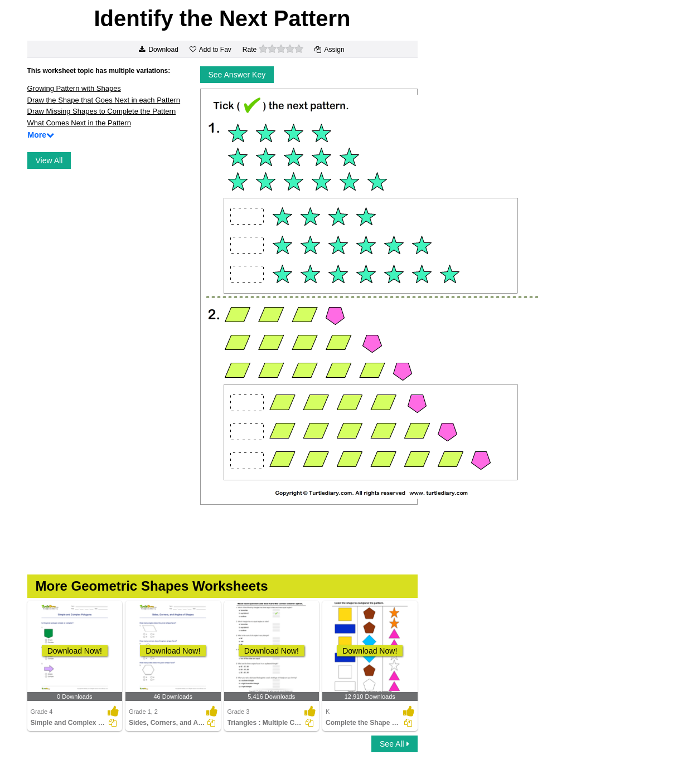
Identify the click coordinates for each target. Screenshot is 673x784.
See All (394, 744)
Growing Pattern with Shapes (74, 88)
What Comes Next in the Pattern (79, 123)
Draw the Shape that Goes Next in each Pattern (104, 100)
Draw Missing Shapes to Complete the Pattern (102, 111)
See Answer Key (237, 75)
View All (49, 160)
